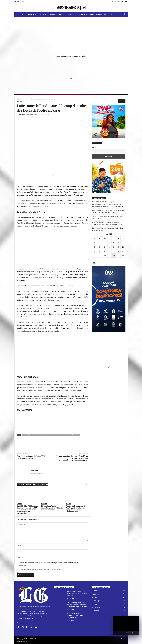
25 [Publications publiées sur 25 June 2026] (110, 255)
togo (77, 435)
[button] (124, 15)
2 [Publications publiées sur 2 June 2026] (100, 243)
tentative (20, 297)
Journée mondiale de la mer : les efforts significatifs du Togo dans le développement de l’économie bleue (72, 459)
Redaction (22, 114)
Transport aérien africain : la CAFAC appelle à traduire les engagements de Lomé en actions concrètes (75, 509)
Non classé (96, 594)
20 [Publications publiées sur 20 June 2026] (118, 251)
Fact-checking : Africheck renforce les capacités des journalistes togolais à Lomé (109, 211)
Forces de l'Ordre (34, 435)
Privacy (123, 639)
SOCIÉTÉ (43, 14)
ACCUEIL (22, 14)
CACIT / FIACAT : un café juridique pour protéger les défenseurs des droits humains (107, 223)
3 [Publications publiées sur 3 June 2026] (105, 243)
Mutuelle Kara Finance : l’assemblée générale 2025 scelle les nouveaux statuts (52, 508)
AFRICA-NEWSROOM (98, 14)
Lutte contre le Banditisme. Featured (52, 435)
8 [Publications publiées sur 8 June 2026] (95, 247)
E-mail (95, 147)
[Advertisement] (71, 34)
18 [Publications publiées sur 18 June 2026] (110, 251)
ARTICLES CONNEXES (25, 485)
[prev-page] (84, 485)
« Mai (94, 263)
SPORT (61, 14)
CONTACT (113, 14)
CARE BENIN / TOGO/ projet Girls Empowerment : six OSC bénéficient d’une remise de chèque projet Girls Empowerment (27, 510)
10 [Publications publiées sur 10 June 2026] (105, 247)
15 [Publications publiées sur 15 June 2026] (95, 251)
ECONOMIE (96, 608)
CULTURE (96, 611)
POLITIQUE (32, 14)
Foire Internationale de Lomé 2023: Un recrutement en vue (49, 286)
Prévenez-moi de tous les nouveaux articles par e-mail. (38, 572)
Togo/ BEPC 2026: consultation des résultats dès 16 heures (108, 217)
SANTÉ (95, 604)
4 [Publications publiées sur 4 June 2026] (110, 243)
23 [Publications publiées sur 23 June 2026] (100, 255)
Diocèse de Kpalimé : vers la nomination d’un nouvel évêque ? (107, 229)
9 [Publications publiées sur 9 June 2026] (100, 247)
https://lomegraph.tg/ (36, 474)
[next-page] (87, 485)
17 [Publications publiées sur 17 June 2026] (105, 251)
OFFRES (52, 14)
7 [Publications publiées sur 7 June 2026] (123, 243)
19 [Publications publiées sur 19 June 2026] (114, 251)
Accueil (19, 99)
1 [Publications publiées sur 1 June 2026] (95, 243)
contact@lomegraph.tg (36, 623)
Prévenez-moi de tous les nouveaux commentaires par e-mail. (40, 570)
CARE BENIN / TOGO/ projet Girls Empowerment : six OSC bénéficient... (77, 594)
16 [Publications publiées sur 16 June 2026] (100, 251)
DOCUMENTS (82, 14)
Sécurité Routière (69, 435)
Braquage (25, 435)
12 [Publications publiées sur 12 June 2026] (114, 247)
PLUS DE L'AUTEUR (41, 485)
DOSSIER (70, 14)
